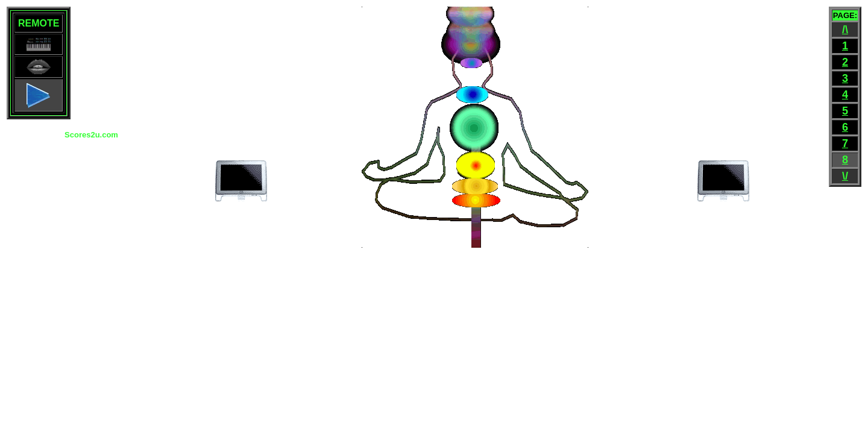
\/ (845, 176)
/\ (845, 30)
